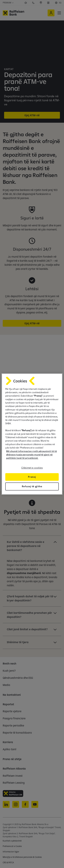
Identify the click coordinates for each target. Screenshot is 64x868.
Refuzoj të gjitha (32, 486)
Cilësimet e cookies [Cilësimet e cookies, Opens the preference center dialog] (32, 468)
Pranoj (32, 477)
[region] (32, 434)
